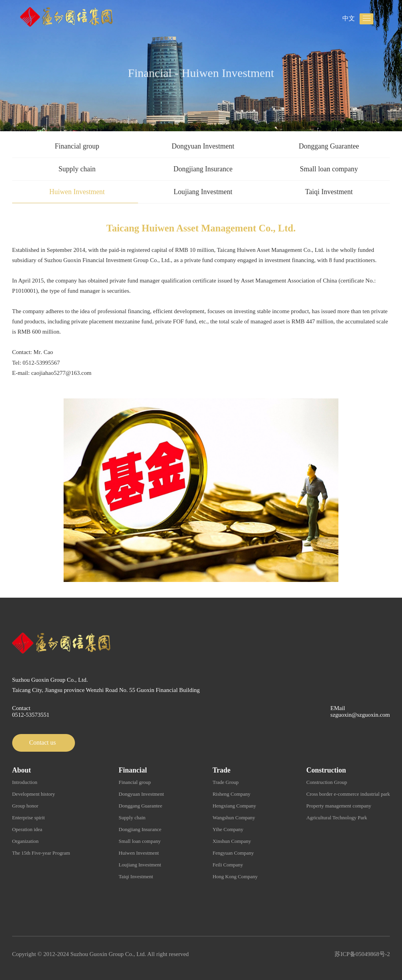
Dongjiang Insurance (203, 169)
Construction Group (327, 782)
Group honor (25, 806)
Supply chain (77, 169)
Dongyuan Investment (203, 146)
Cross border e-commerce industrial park (348, 794)
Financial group (77, 146)
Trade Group (225, 782)
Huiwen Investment (77, 192)
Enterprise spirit (28, 818)
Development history (34, 794)
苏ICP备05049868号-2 (362, 954)
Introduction (25, 782)
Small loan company (329, 169)
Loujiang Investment (203, 192)
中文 (349, 18)
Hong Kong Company (235, 876)
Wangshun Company (234, 818)
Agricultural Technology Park (337, 818)
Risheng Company (231, 794)
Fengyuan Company (233, 853)
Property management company (339, 806)
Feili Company (228, 865)
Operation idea (27, 829)
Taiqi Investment (329, 192)
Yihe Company (228, 829)
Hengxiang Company (234, 806)
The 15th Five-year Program (41, 853)
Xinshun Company (232, 841)
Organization (26, 841)
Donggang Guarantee (329, 146)
